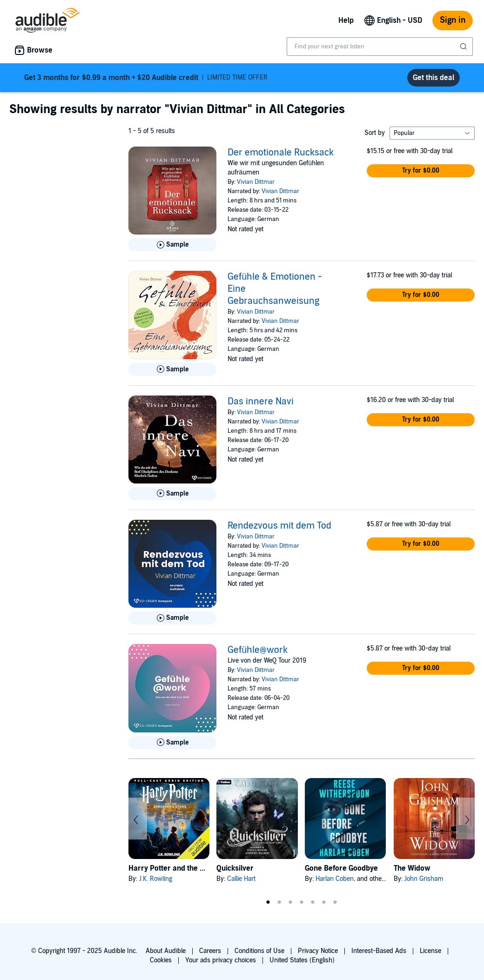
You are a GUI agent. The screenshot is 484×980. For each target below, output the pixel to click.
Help (346, 20)
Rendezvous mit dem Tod (279, 526)
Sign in (453, 20)
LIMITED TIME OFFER (146, 78)
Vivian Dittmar (256, 182)
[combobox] (380, 47)
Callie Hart (241, 879)
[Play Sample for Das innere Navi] (172, 494)
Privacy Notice (318, 951)
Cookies (161, 960)
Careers (210, 951)
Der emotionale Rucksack (281, 153)
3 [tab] (290, 902)
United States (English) (302, 960)
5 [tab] (313, 902)
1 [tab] (268, 902)
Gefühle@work (258, 650)
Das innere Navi (261, 402)
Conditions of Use (259, 951)
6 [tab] (324, 902)
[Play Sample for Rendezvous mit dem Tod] (172, 618)
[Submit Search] (464, 47)
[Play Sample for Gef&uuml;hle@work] (172, 743)
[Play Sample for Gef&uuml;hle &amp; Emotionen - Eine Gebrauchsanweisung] (172, 369)
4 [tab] (302, 902)
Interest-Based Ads (379, 951)
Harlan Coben (335, 879)
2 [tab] (279, 902)
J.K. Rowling (156, 879)
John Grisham (424, 879)
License (430, 951)
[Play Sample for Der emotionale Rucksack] (172, 245)
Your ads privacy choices (221, 960)
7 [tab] (335, 902)
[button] (421, 171)
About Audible (166, 951)
